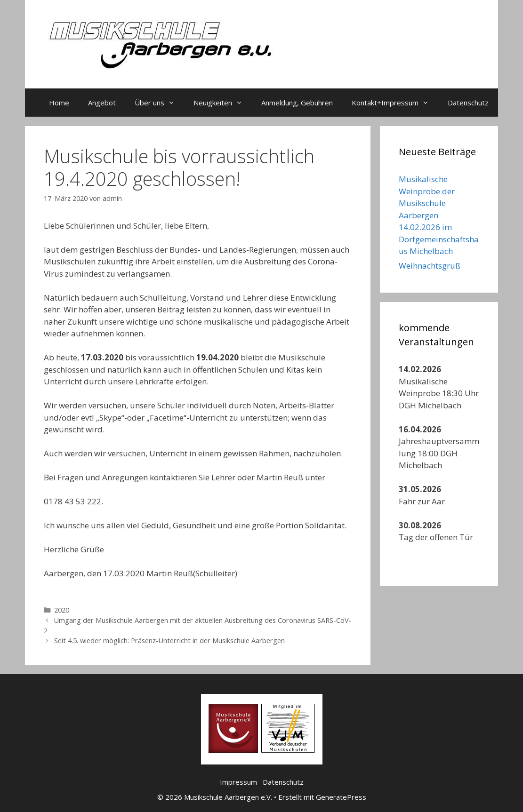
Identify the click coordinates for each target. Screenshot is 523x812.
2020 (62, 610)
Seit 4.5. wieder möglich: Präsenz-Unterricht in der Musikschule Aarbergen (169, 641)
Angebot (102, 103)
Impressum (238, 782)
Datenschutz (468, 103)
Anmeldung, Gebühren (297, 103)
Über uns (159, 103)
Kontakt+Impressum (395, 103)
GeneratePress (341, 797)
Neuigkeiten (223, 103)
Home (59, 103)
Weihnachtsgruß (430, 266)
